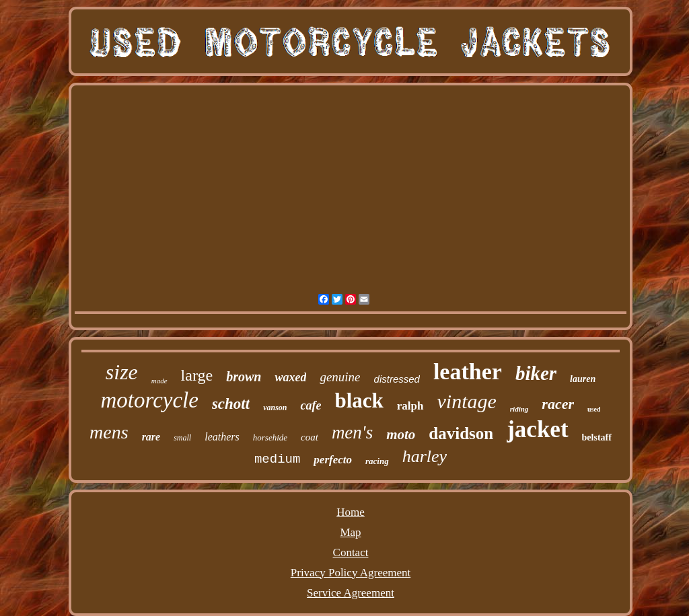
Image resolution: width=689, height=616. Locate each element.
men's (352, 432)
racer (558, 404)
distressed (397, 379)
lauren (583, 379)
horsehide (270, 437)
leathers (222, 437)
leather (468, 372)
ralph (410, 406)
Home (351, 512)
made (159, 381)
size (122, 372)
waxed (290, 377)
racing (377, 461)
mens (109, 432)
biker (536, 373)
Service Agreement (351, 593)
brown (244, 377)
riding (519, 409)
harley (425, 456)
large (197, 375)
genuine (340, 377)
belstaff (597, 437)
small (182, 438)
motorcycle (150, 400)
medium (277, 459)
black (359, 400)
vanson (275, 408)
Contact (351, 552)
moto (401, 434)
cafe (311, 406)
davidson (461, 433)
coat (310, 437)
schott (231, 404)
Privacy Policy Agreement (351, 573)
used (594, 409)
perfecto (333, 460)
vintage (467, 401)
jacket (537, 429)
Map (350, 532)
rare (151, 437)
